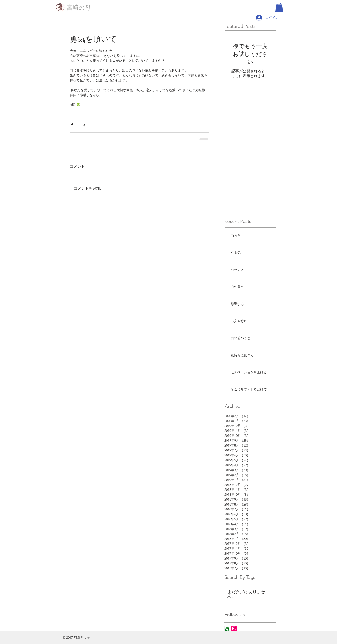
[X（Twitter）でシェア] (83, 125)
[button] (279, 7)
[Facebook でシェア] (72, 125)
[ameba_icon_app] (227, 628)
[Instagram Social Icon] (234, 628)
